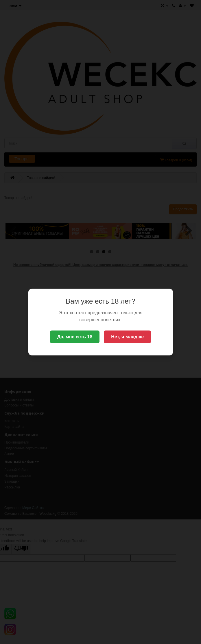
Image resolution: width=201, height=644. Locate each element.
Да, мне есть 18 (75, 337)
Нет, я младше (127, 337)
